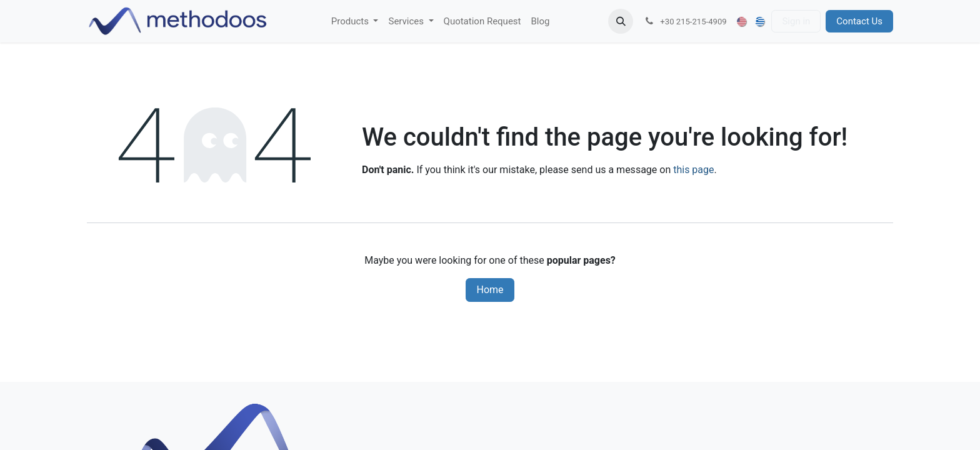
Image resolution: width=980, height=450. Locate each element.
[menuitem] (355, 22)
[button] (621, 21)
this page (693, 170)
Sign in (796, 21)
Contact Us (859, 21)
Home (490, 290)
